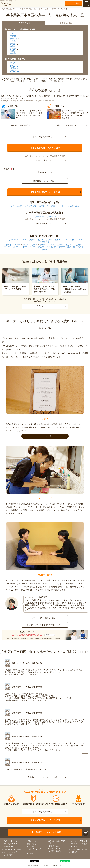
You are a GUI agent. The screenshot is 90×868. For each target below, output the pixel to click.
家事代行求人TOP (44, 160)
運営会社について (77, 847)
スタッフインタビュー (12, 852)
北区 (65, 240)
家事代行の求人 (55, 846)
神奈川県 (14, 39)
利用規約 (74, 852)
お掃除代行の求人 (55, 849)
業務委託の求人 (9, 847)
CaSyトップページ (10, 841)
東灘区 (17, 240)
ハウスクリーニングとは (35, 850)
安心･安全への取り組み (79, 841)
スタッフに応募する (74, 3)
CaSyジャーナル (44, 306)
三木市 (62, 206)
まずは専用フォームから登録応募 (45, 832)
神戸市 (54, 9)
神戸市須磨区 (16, 206)
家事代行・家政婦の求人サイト (9, 3)
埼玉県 (13, 43)
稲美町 (81, 247)
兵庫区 (32, 240)
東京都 (13, 36)
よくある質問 (8, 855)
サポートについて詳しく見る (44, 618)
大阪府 (13, 46)
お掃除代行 (15, 68)
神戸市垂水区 (30, 206)
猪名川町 (71, 247)
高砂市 (15, 247)
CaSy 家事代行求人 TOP (8, 9)
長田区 (41, 240)
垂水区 (58, 240)
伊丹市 (43, 245)
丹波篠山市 (51, 247)
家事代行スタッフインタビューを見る (44, 777)
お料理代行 (15, 70)
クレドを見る (45, 436)
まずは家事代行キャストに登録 (45, 148)
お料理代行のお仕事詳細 (67, 125)
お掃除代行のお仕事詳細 (21, 125)
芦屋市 (26, 245)
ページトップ (86, 833)
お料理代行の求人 (55, 851)
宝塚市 (60, 245)
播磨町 (45, 250)
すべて (13, 34)
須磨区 (49, 240)
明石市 (54, 206)
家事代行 (40, 9)
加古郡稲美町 (74, 206)
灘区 (25, 240)
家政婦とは (31, 854)
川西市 (51, 245)
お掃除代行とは (32, 844)
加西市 (41, 247)
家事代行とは (31, 841)
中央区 (73, 240)
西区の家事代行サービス (44, 137)
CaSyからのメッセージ (12, 849)
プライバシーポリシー (79, 849)
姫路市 (68, 245)
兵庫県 (47, 9)
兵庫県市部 (45, 242)
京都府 (13, 51)
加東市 (62, 247)
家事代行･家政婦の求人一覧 (27, 9)
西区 (81, 240)
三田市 (32, 247)
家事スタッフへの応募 (79, 844)
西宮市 (17, 245)
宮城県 (13, 53)
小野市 (24, 247)
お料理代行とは (32, 846)
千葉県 (13, 41)
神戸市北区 (44, 206)
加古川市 (78, 245)
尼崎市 (34, 245)
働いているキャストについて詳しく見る (44, 625)
